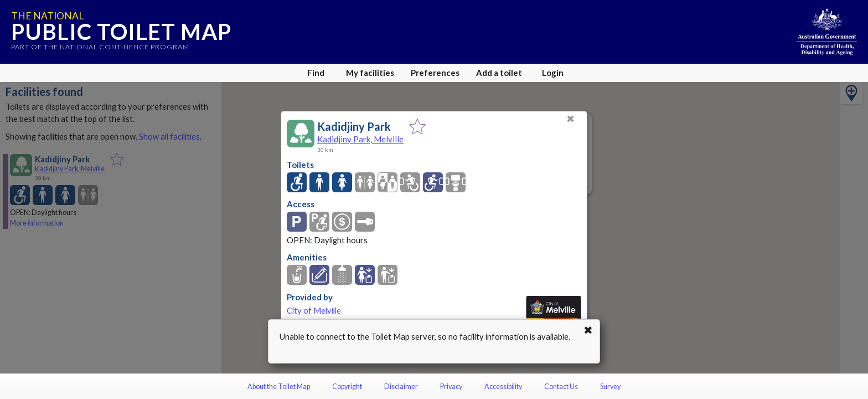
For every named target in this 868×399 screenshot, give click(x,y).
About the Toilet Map (279, 387)
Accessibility (503, 387)
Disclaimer (401, 387)
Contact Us (561, 387)
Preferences (435, 73)
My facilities (370, 73)
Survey (610, 387)
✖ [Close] (570, 119)
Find (316, 73)
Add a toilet (499, 73)
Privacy (451, 387)
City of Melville (314, 311)
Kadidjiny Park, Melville (360, 139)
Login (553, 73)
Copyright (347, 387)
